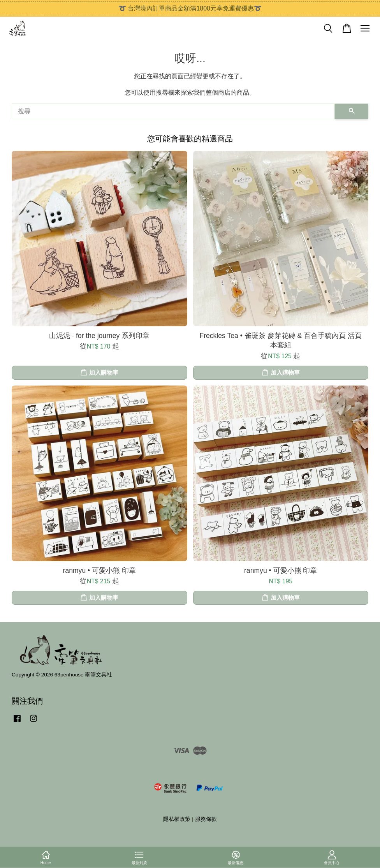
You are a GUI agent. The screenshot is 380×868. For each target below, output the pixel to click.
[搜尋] (173, 111)
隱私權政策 (177, 819)
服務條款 (206, 819)
